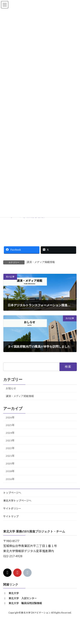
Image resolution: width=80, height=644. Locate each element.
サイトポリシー (12, 508)
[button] (11, 593)
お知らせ (11, 388)
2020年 (10, 463)
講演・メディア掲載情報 (41, 262)
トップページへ (12, 493)
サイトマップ (11, 516)
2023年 (10, 440)
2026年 (10, 417)
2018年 (10, 471)
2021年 (10, 456)
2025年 (10, 425)
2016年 (10, 479)
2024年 (10, 433)
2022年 (10, 448)
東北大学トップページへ (17, 501)
